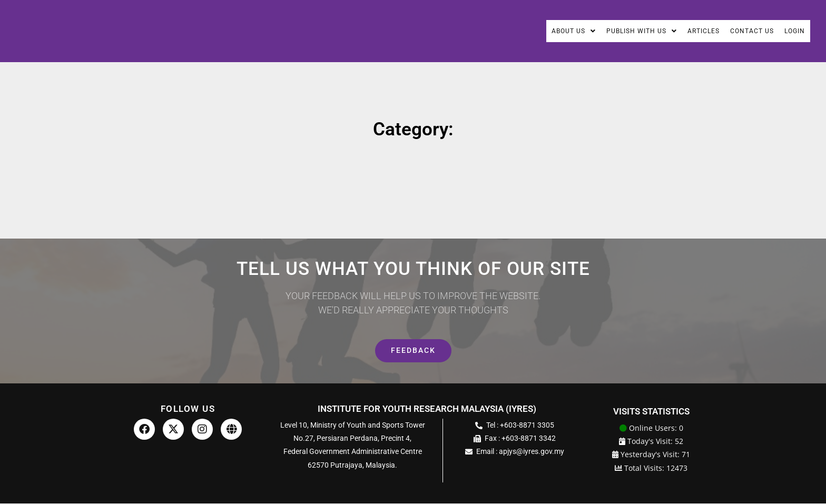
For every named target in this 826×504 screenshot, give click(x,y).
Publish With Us (620, 31)
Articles (690, 31)
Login (793, 31)
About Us (544, 31)
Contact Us (745, 31)
